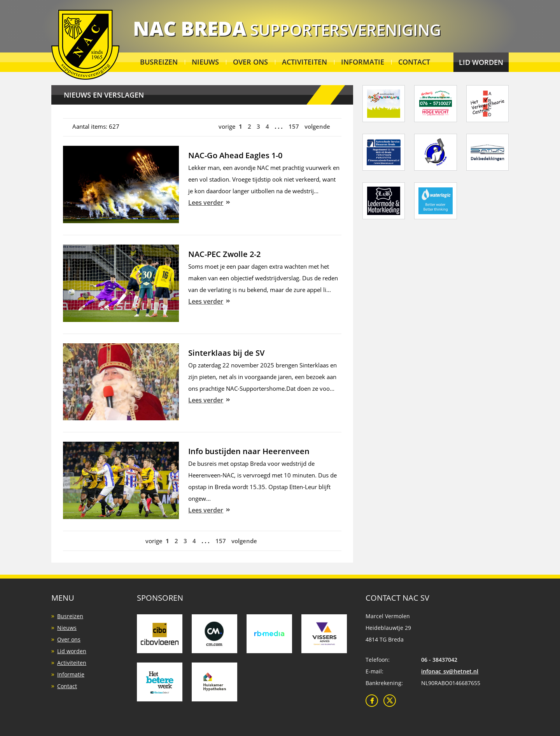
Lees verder (206, 203)
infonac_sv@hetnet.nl (450, 671)
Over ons (250, 62)
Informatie (363, 62)
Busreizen (159, 62)
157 (294, 126)
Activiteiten (304, 62)
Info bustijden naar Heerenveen (249, 451)
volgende (317, 126)
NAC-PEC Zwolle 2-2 (224, 254)
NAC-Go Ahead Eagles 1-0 (235, 155)
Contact (414, 62)
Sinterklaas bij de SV (226, 353)
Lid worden (481, 62)
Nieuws (205, 62)
